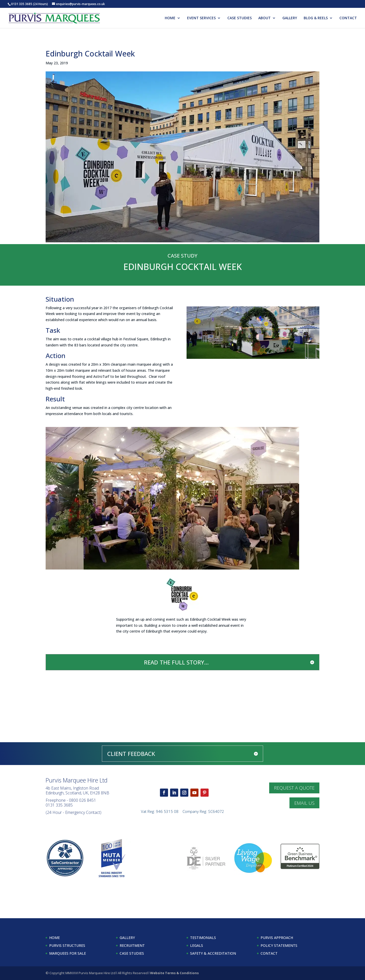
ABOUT (264, 18)
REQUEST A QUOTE (294, 788)
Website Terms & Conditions (174, 973)
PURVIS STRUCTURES (67, 945)
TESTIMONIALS (203, 938)
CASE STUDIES (240, 18)
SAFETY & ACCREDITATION (213, 953)
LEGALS (197, 945)
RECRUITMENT (132, 945)
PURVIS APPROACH (277, 938)
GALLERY (290, 18)
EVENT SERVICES (201, 18)
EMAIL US (304, 803)
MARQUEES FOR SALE (68, 953)
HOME (170, 18)
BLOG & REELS (316, 18)
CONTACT (348, 18)
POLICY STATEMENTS (279, 945)
